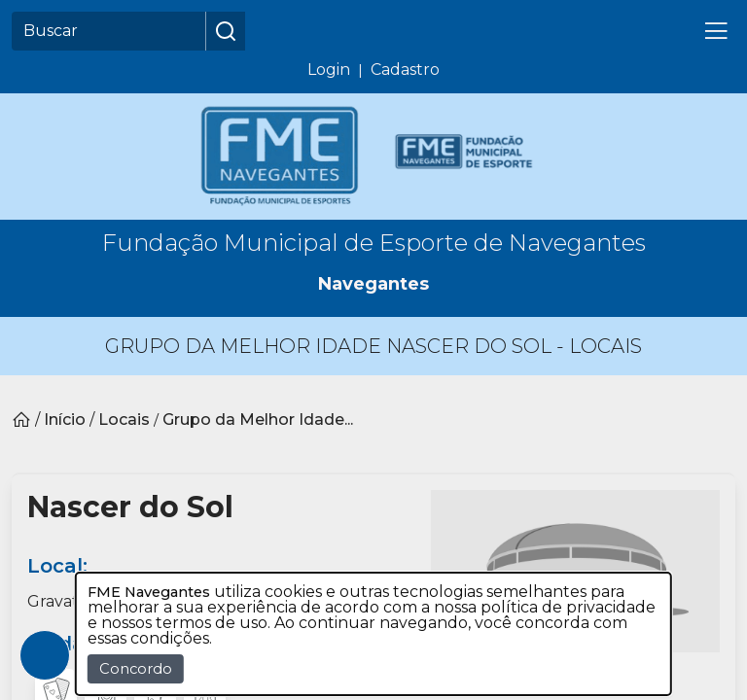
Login (329, 70)
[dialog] (373, 634)
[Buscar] (109, 31)
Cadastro (405, 70)
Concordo (136, 669)
